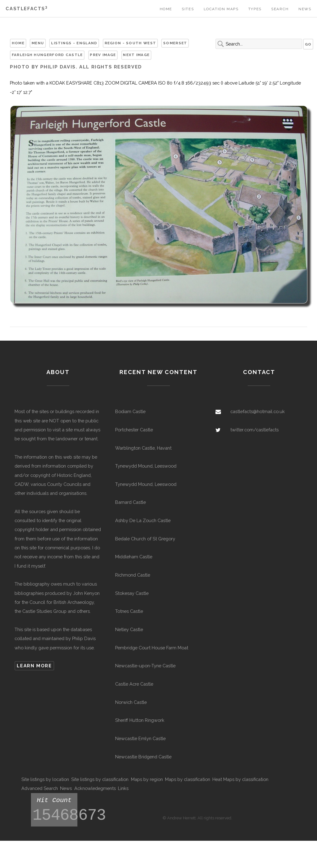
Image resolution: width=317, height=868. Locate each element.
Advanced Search (40, 788)
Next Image (136, 55)
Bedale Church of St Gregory (145, 539)
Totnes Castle (129, 611)
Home (166, 9)
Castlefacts (26, 9)
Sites (188, 9)
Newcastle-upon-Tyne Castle (145, 666)
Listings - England (74, 43)
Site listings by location (45, 779)
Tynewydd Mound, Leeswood (146, 466)
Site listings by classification (100, 779)
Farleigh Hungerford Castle (47, 55)
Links (123, 788)
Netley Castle (129, 629)
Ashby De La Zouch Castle (143, 520)
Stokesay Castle (132, 593)
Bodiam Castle (130, 411)
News (305, 9)
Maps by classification (188, 779)
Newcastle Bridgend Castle (143, 757)
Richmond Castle (133, 575)
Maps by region (147, 779)
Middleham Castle (134, 557)
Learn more (34, 666)
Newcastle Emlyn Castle (140, 738)
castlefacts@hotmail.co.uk (258, 411)
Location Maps (221, 9)
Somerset (175, 43)
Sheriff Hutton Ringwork (140, 720)
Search (280, 9)
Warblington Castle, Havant (143, 448)
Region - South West (130, 43)
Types (255, 9)
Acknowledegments (95, 788)
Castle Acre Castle (134, 684)
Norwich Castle (131, 702)
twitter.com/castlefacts (254, 430)
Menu (38, 43)
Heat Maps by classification (240, 779)
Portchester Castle (134, 430)
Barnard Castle (130, 502)
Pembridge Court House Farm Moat (152, 648)
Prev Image (103, 55)
